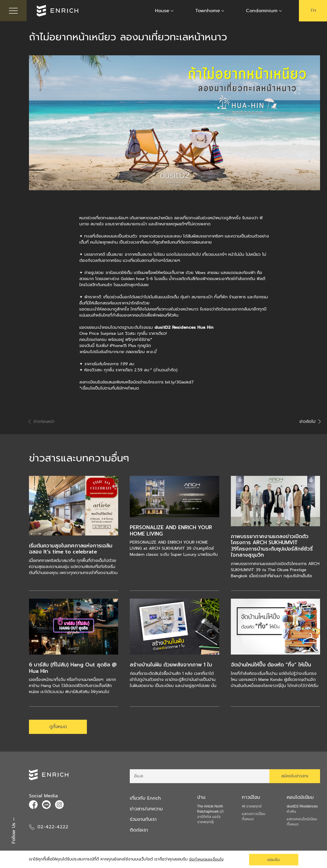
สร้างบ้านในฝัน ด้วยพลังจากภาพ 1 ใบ (171, 665)
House (162, 11)
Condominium (262, 11)
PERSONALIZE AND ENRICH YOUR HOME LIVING (172, 531)
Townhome (208, 11)
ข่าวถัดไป (310, 422)
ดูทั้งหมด (58, 728)
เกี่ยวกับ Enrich (146, 800)
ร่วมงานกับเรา (144, 821)
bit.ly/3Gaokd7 (179, 383)
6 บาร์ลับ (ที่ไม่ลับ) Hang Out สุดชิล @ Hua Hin (73, 668)
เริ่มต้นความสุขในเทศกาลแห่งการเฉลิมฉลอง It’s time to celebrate (71, 549)
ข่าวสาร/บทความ (147, 810)
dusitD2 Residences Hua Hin (184, 328)
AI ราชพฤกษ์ (252, 808)
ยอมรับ (274, 859)
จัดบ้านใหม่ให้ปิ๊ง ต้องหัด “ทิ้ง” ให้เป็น (271, 665)
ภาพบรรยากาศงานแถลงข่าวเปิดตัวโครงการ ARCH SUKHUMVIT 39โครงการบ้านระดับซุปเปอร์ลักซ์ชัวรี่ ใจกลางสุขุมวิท (272, 546)
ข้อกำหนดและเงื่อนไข (207, 859)
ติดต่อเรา (139, 831)
